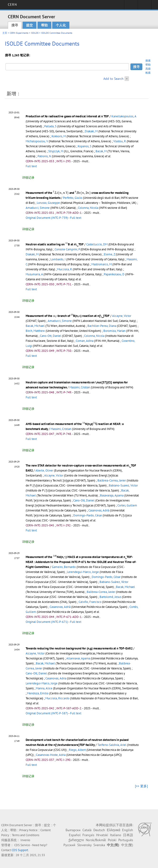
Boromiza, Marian (114, 331)
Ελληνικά (114, 830)
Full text (31, 166)
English (128, 830)
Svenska (99, 845)
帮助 (44, 25)
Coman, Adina (85, 341)
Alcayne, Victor (122, 316)
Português (126, 840)
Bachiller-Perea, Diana (102, 326)
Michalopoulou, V (37, 141)
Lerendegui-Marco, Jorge (83, 572)
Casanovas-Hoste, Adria (51, 755)
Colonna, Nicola (88, 208)
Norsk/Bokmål (96, 840)
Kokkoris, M (59, 136)
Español (75, 835)
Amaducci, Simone (38, 208)
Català (87, 830)
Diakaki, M (91, 131)
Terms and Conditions (26, 835)
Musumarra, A (34, 274)
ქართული (76, 840)
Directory (145, 6)
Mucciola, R (65, 269)
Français (88, 835)
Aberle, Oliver (44, 470)
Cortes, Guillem (127, 505)
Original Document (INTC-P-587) (47, 713)
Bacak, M (101, 151)
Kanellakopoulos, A (124, 116)
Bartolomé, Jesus (110, 597)
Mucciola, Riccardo (57, 698)
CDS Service (22, 845)
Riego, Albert (77, 750)
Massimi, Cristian (80, 387)
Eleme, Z (109, 254)
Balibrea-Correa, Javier (112, 480)
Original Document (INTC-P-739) (47, 218)
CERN (12, 5)
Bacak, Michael (35, 326)
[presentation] (61, 193)
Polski (112, 840)
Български (73, 830)
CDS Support (20, 850)
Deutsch (99, 830)
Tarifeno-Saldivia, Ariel (112, 745)
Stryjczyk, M (56, 151)
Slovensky (84, 845)
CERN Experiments (19, 33)
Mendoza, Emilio (38, 693)
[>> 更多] (141, 786)
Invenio (25, 840)
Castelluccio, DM (97, 244)
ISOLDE (35, 33)
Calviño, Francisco (90, 602)
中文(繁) (127, 845)
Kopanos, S (85, 146)
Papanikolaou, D (114, 274)
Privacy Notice (28, 830)
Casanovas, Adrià (99, 510)
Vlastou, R (120, 141)
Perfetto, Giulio (73, 198)
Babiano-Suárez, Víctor (114, 582)
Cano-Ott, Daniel (51, 336)
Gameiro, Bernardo (64, 567)
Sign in (131, 6)
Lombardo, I (58, 259)
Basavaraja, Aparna (112, 495)
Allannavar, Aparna (78, 658)
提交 (29, 25)
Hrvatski (102, 835)
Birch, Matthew (35, 331)
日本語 (128, 835)
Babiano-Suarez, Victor (123, 485)
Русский (69, 845)
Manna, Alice (44, 688)
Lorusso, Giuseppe (48, 203)
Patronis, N (44, 156)
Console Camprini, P (67, 249)
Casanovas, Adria (56, 678)
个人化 (61, 25)
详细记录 (28, 178)
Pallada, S (50, 126)
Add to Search (113, 79)
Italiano (116, 835)
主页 (5, 33)
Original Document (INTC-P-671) (47, 622)
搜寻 (15, 25)
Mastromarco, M (102, 264)
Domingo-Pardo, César (88, 515)
